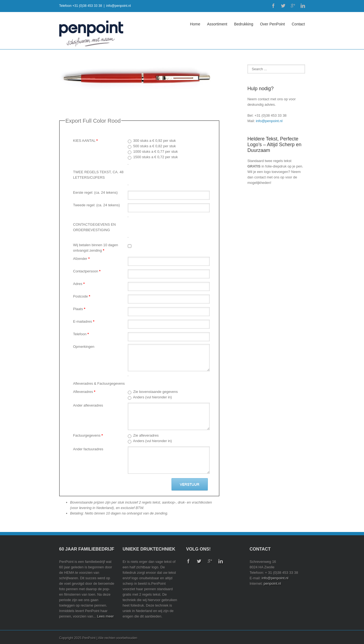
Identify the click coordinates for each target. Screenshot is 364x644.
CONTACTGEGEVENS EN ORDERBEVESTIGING (95, 227)
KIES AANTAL (85, 141)
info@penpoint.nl (119, 6)
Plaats (79, 309)
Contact (298, 24)
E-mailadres (84, 321)
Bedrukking (244, 24)
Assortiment (217, 24)
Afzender (82, 259)
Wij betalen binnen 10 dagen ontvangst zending (96, 248)
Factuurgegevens (88, 435)
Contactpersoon (87, 271)
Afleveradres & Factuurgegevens (99, 383)
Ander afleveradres (88, 405)
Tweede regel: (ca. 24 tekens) (97, 205)
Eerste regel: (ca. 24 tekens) (95, 192)
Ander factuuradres (88, 449)
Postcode (82, 296)
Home (195, 24)
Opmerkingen (84, 347)
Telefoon (81, 334)
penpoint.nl (272, 583)
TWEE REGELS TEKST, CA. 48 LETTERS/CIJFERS (98, 175)
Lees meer (105, 616)
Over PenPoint (272, 24)
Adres (79, 284)
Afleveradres (84, 392)
